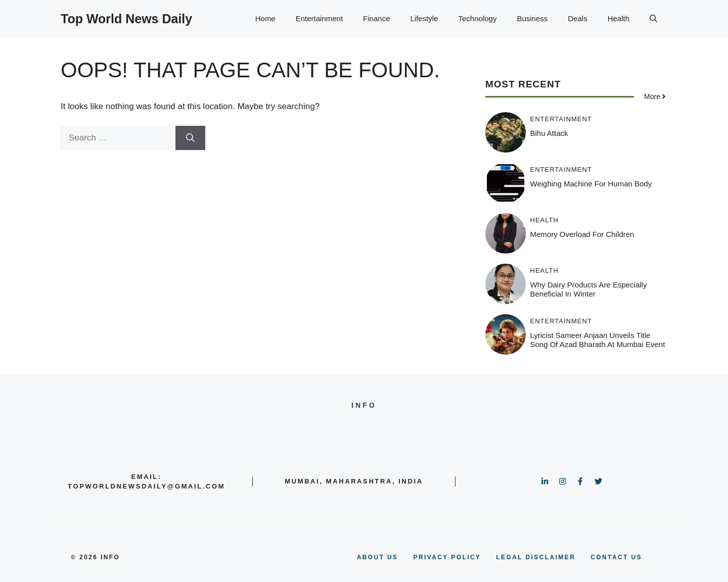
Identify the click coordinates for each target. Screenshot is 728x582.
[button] (653, 19)
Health (619, 18)
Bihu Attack (549, 133)
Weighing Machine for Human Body (591, 184)
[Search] (190, 138)
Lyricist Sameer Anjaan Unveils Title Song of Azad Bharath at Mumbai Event (598, 340)
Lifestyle (424, 18)
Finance (376, 18)
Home (265, 18)
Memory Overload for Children (582, 234)
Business (532, 18)
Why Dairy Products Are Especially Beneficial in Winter (589, 289)
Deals (577, 18)
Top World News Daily (126, 19)
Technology (478, 18)
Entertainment (319, 18)
